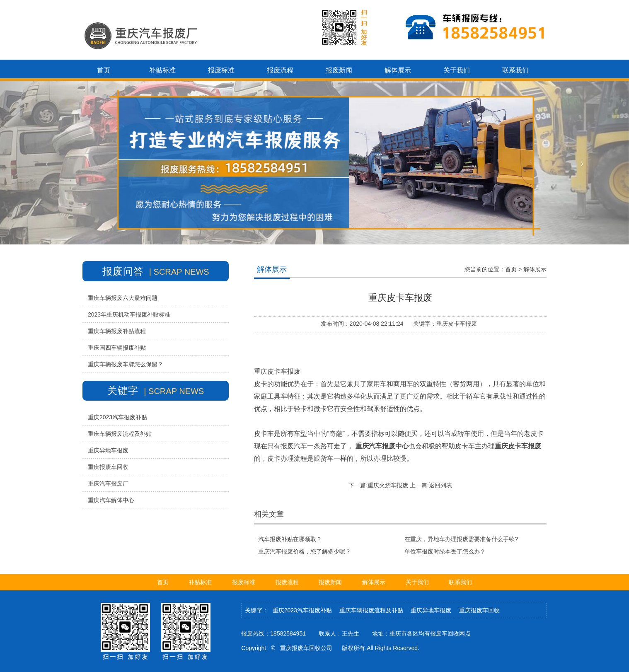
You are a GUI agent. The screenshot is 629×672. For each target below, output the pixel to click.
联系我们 (460, 582)
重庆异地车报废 (108, 450)
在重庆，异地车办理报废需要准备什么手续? (461, 539)
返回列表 (440, 485)
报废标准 (244, 582)
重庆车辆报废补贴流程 (117, 331)
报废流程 (287, 582)
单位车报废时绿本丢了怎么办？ (445, 551)
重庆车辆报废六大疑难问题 (123, 298)
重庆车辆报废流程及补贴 (120, 434)
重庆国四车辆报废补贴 (117, 348)
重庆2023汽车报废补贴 (117, 417)
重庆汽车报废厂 (108, 483)
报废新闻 (330, 582)
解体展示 (535, 269)
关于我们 (417, 582)
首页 (511, 269)
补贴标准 (200, 582)
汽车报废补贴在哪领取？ (290, 539)
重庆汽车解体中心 (111, 500)
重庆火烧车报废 (388, 485)
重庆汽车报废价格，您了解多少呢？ (305, 551)
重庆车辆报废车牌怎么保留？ (126, 364)
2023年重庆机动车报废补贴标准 (129, 314)
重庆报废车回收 (108, 467)
